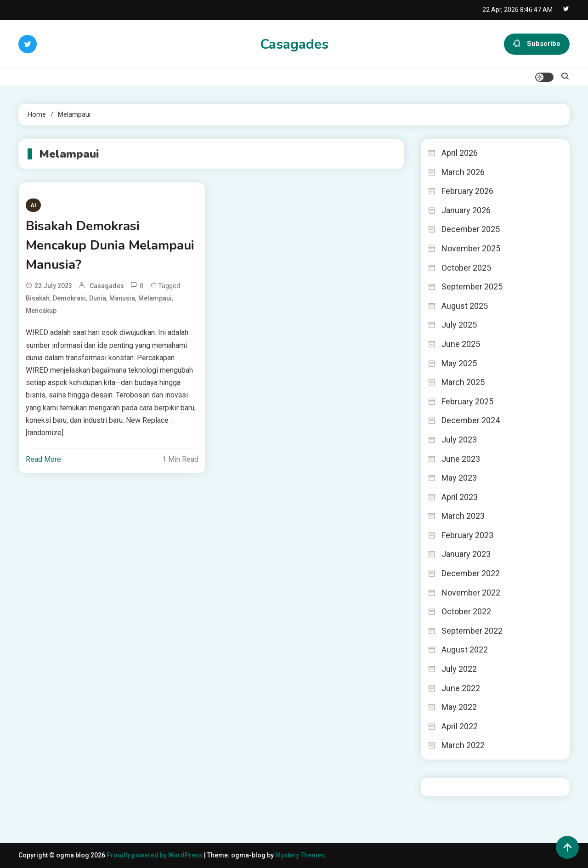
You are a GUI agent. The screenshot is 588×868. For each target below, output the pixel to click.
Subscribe (537, 44)
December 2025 (471, 229)
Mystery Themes (300, 855)
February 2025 (467, 401)
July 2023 (459, 440)
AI (33, 205)
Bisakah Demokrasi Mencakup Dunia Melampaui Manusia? (110, 245)
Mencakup (41, 311)
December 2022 (471, 573)
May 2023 (459, 478)
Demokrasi (69, 298)
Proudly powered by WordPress (155, 855)
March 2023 (463, 516)
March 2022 (463, 745)
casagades (107, 286)
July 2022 (459, 669)
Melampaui (155, 298)
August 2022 (465, 650)
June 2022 (461, 688)
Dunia (98, 298)
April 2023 (460, 497)
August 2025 (465, 306)
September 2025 (472, 286)
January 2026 (466, 210)
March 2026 (463, 172)
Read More (43, 459)
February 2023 (467, 535)
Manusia (122, 298)
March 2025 (463, 382)
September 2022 (472, 631)
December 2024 (471, 420)
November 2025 (471, 248)
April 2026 (460, 153)
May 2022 (459, 707)
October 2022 (466, 611)
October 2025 (466, 268)
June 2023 (461, 459)
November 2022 (471, 593)
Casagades (294, 44)
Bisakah (38, 298)
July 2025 (459, 325)
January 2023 (466, 554)
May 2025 (459, 363)
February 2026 (467, 191)
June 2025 (461, 344)
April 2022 (460, 726)
